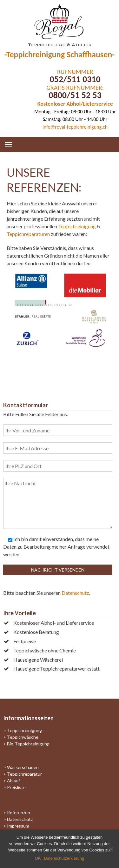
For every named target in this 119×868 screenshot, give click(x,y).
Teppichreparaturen (28, 234)
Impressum (18, 826)
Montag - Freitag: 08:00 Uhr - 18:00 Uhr (75, 112)
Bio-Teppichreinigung (28, 744)
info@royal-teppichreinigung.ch (75, 127)
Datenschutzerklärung (64, 858)
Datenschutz (75, 593)
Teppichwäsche (23, 737)
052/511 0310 (75, 79)
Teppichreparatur (24, 774)
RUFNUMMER (75, 72)
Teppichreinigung (77, 226)
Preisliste (16, 787)
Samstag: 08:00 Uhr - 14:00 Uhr (75, 119)
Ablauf (13, 781)
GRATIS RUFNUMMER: (75, 88)
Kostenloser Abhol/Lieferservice (75, 104)
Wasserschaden (23, 767)
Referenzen (19, 812)
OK (38, 858)
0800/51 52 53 (75, 95)
